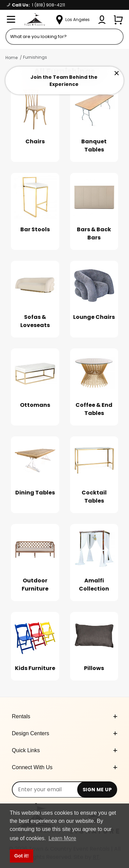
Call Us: (36, 5)
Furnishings (35, 57)
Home (12, 58)
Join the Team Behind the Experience (64, 81)
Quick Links (64, 750)
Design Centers (64, 733)
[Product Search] (64, 37)
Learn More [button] (62, 838)
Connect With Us (64, 767)
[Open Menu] (11, 20)
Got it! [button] (21, 856)
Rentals (64, 716)
